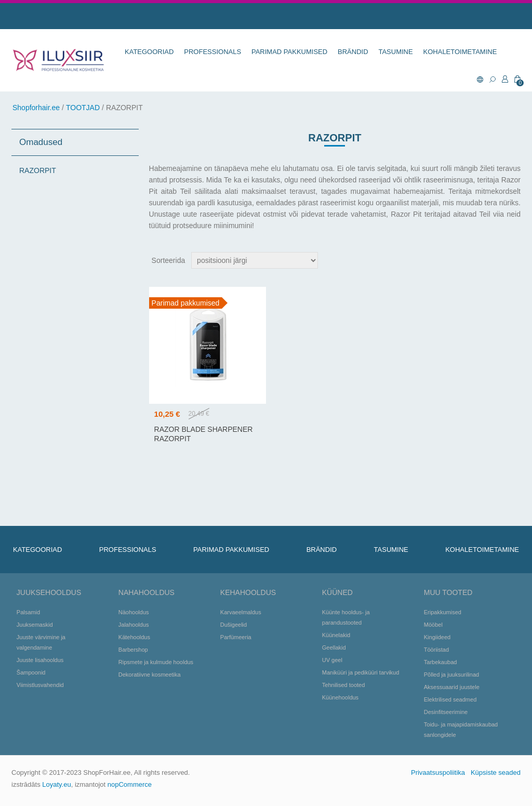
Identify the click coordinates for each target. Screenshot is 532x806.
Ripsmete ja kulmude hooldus (156, 662)
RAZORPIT (38, 170)
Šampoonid (31, 672)
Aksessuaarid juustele (452, 687)
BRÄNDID (353, 52)
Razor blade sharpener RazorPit (204, 434)
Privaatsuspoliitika (438, 772)
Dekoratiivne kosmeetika (150, 675)
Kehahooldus (248, 592)
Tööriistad (436, 650)
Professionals (212, 52)
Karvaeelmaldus (241, 612)
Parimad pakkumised (289, 52)
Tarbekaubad (441, 662)
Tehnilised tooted (344, 685)
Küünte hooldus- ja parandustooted (346, 617)
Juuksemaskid (35, 625)
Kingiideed (437, 637)
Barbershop (133, 650)
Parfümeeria (236, 637)
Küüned (337, 592)
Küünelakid (336, 635)
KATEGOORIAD (149, 52)
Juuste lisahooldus (40, 660)
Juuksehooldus (49, 592)
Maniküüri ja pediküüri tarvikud (361, 672)
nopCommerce (130, 784)
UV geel (332, 660)
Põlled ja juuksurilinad (451, 675)
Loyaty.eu (56, 784)
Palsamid (28, 612)
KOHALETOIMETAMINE (460, 52)
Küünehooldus (340, 697)
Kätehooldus (134, 637)
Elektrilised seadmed (450, 699)
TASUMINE (395, 52)
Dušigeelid (234, 625)
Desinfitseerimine (446, 712)
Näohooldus (134, 612)
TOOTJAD (83, 108)
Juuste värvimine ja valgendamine (41, 642)
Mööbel (433, 625)
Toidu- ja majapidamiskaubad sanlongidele (461, 730)
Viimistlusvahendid (40, 685)
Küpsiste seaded (496, 772)
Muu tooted (448, 592)
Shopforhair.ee (36, 108)
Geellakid (334, 648)
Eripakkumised (443, 612)
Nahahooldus (147, 592)
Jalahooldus (134, 625)
